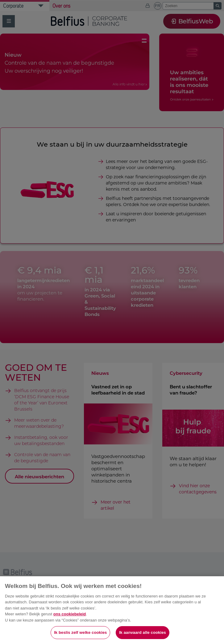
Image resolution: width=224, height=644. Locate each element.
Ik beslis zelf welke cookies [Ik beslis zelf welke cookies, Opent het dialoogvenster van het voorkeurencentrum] (80, 632)
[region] (112, 610)
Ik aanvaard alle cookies (143, 632)
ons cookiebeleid (70, 614)
